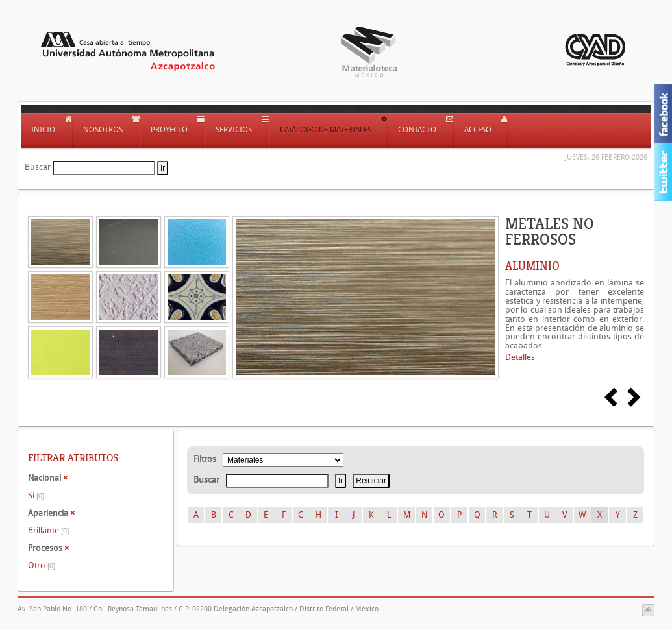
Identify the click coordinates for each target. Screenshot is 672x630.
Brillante (48, 530)
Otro (42, 565)
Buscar (38, 167)
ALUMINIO (532, 266)
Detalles (520, 357)
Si (36, 495)
